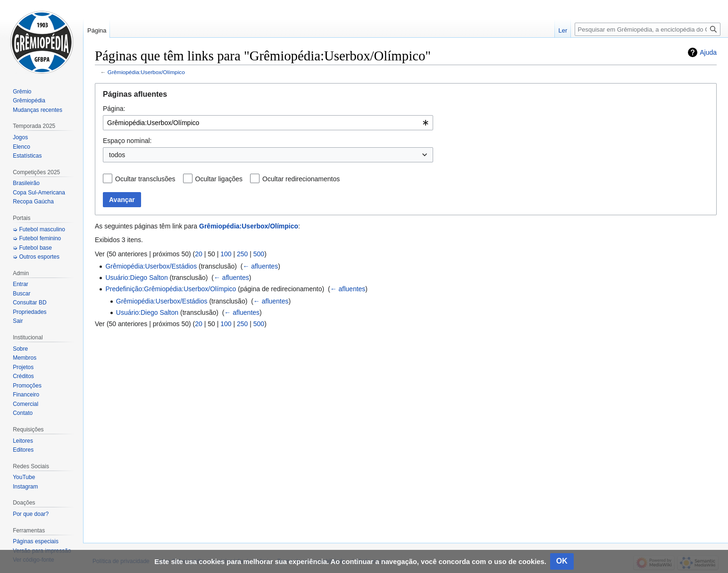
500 (259, 254)
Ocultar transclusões (145, 179)
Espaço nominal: (127, 141)
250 (242, 254)
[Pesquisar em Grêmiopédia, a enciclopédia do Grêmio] (648, 29)
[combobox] (268, 123)
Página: (114, 109)
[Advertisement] (406, 430)
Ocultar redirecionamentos (301, 179)
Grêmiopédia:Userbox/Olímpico (146, 72)
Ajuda (708, 52)
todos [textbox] (117, 155)
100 (226, 254)
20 (199, 254)
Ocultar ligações (219, 179)
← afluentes (260, 266)
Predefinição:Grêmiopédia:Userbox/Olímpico (171, 289)
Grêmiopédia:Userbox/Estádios (151, 266)
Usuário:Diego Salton (136, 278)
